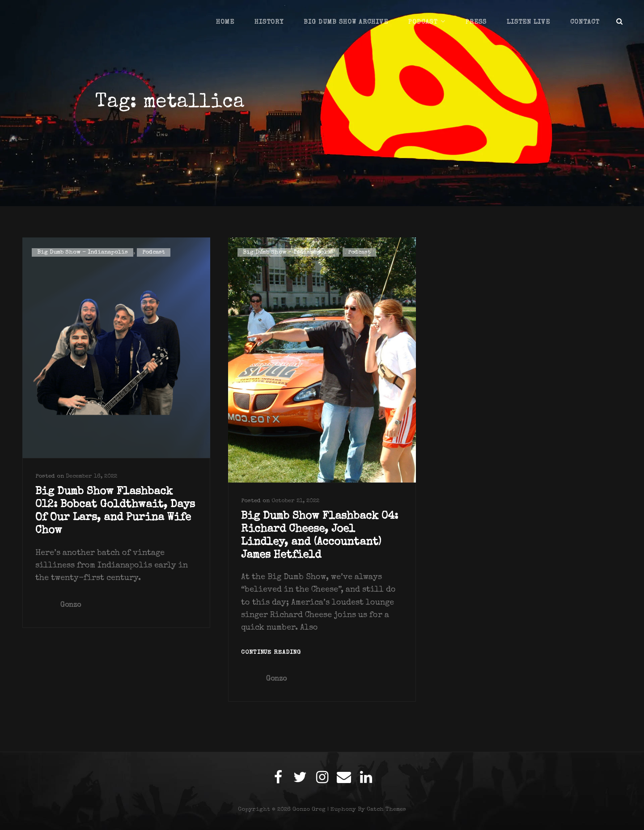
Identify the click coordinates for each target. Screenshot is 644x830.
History (269, 22)
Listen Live (528, 22)
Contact (585, 22)
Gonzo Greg (309, 810)
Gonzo (71, 606)
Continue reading (271, 653)
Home (225, 22)
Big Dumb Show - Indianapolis (83, 252)
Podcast (423, 22)
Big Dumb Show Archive (346, 22)
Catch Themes (386, 810)
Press (476, 22)
